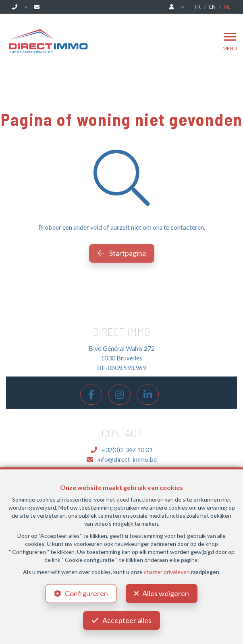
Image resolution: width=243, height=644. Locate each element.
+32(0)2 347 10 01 (122, 450)
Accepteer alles (127, 620)
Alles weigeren (166, 593)
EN (212, 7)
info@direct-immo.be (122, 459)
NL (227, 7)
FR (198, 7)
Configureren (86, 593)
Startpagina (122, 253)
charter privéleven (167, 572)
